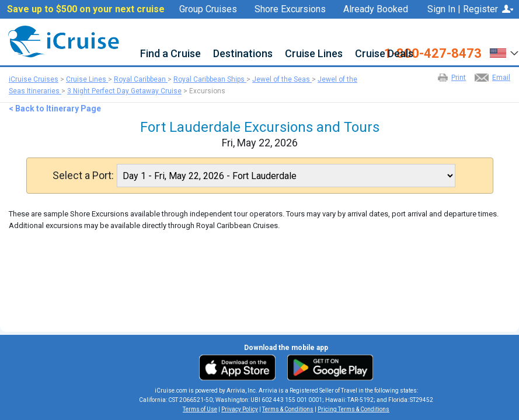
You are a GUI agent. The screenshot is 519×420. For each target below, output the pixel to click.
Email (501, 78)
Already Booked (376, 9)
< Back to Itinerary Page (55, 108)
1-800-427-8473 (433, 54)
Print (459, 78)
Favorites (383, 24)
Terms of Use (200, 409)
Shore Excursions (290, 9)
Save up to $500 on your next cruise (86, 9)
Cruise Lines (314, 54)
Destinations (243, 54)
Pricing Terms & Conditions (353, 409)
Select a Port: (83, 176)
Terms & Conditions (288, 409)
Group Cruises (208, 9)
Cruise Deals (384, 54)
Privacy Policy (240, 409)
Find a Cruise (170, 54)
